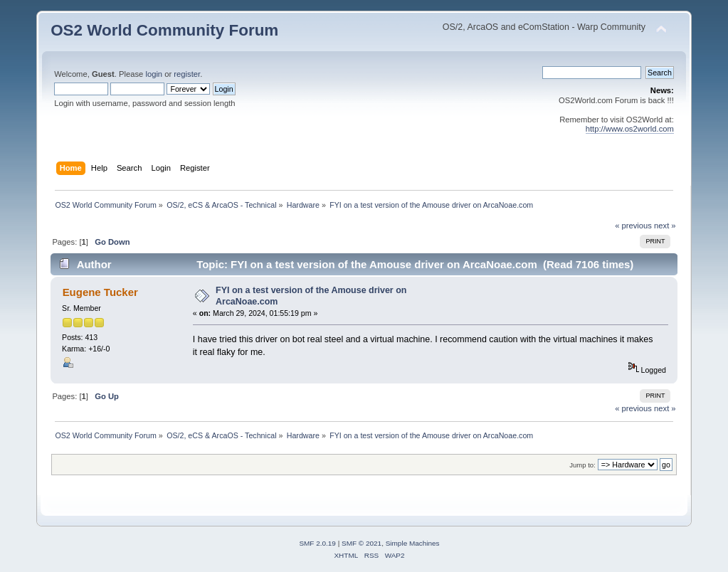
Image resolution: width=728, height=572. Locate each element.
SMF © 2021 (362, 543)
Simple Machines (413, 543)
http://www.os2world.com (630, 129)
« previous (633, 226)
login (154, 74)
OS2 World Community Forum (164, 30)
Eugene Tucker (100, 292)
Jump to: (582, 465)
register (187, 74)
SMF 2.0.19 (317, 543)
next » (665, 226)
